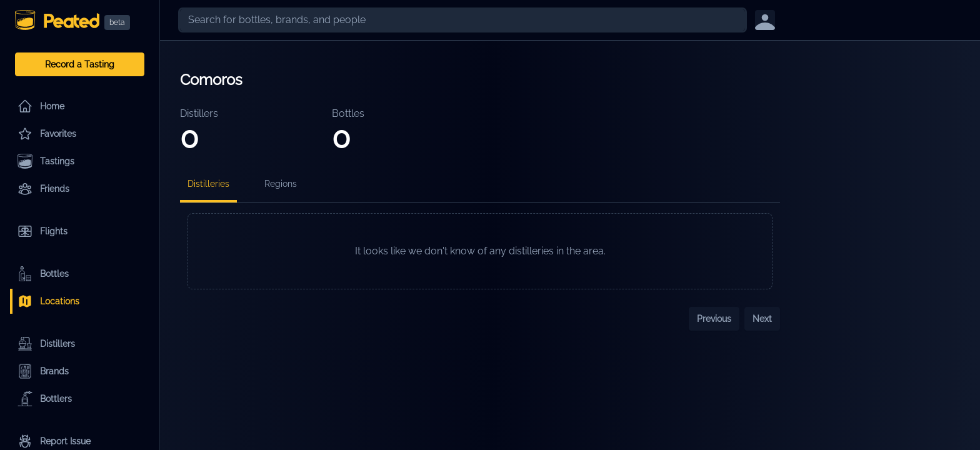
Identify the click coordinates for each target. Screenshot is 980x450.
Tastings (46, 161)
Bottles (43, 274)
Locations (48, 301)
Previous (714, 319)
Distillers (46, 344)
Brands (43, 371)
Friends (43, 189)
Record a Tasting (80, 64)
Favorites (47, 134)
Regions (281, 184)
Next (762, 319)
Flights (42, 231)
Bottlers (45, 399)
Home (41, 106)
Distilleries (208, 184)
